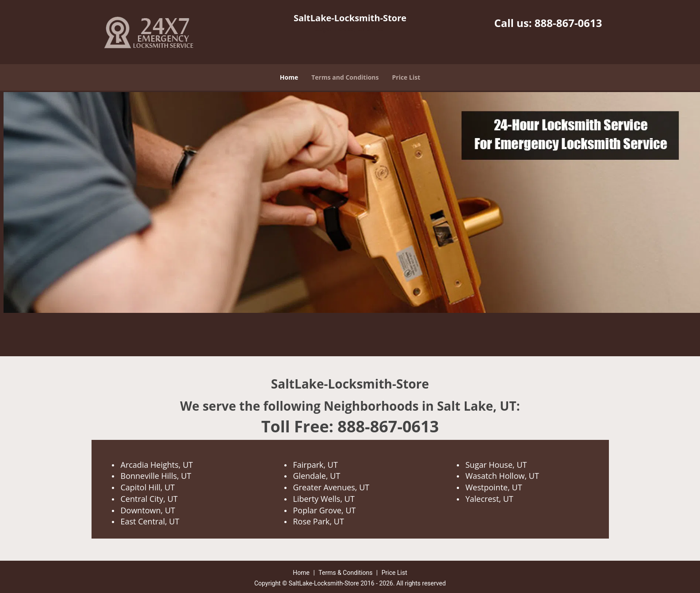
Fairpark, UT (316, 465)
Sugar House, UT (496, 465)
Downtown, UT (148, 510)
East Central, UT (150, 521)
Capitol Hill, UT (148, 487)
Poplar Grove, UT (325, 510)
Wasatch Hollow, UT (502, 476)
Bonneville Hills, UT (156, 476)
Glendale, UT (317, 476)
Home (289, 77)
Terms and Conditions (345, 77)
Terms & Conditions (345, 573)
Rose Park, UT (319, 521)
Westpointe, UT (494, 487)
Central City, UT (149, 499)
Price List (406, 77)
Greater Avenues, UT (331, 487)
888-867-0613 (568, 23)
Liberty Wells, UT (324, 499)
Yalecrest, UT (490, 499)
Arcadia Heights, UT (157, 465)
